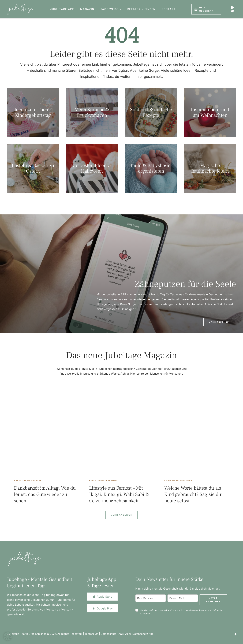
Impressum (91, 634)
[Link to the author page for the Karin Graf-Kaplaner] (28, 481)
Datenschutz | (110, 634)
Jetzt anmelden (213, 600)
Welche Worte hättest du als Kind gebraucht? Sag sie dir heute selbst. (193, 494)
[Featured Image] (46, 433)
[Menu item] (62, 9)
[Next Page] (121, 515)
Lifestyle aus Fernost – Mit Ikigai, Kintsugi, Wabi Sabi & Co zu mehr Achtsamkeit (119, 494)
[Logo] (20, 9)
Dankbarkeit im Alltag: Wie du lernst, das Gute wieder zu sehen (45, 494)
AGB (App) (125, 634)
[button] (120, 9)
